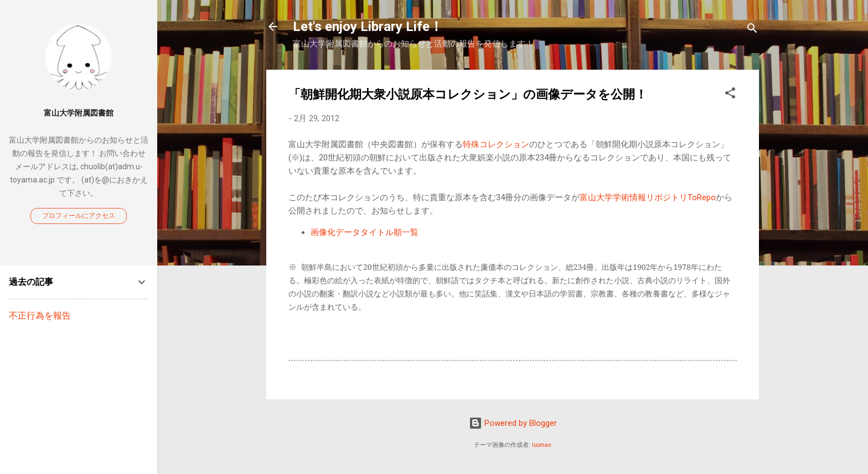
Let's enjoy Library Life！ (368, 27)
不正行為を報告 (40, 316)
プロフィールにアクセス (79, 216)
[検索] (752, 30)
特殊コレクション (496, 144)
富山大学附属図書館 (79, 113)
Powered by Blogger (513, 423)
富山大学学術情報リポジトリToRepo (648, 197)
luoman (542, 445)
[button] (730, 95)
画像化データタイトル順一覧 (365, 232)
